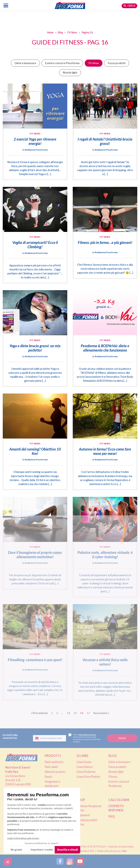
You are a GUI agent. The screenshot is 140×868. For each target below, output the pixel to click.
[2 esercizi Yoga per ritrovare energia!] (35, 132)
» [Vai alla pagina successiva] (101, 713)
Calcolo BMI (119, 800)
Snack (48, 777)
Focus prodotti (117, 767)
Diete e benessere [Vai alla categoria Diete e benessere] (25, 63)
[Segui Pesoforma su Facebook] (60, 861)
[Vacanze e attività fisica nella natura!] (105, 652)
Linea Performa (86, 772)
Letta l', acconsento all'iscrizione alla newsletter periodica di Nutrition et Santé (85, 738)
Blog (60, 32)
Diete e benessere (119, 762)
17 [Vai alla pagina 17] (88, 713)
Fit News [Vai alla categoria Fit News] (94, 63)
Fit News (72, 32)
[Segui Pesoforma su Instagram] (70, 861)
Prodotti (53, 756)
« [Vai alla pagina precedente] (39, 713)
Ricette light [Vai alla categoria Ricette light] (70, 72)
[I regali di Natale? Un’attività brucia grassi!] (105, 132)
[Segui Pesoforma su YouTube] (80, 861)
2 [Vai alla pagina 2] (57, 713)
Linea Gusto (84, 762)
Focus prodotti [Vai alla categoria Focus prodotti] (117, 63)
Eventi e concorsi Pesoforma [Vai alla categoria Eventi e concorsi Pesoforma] (62, 63)
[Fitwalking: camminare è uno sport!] (35, 652)
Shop (81, 800)
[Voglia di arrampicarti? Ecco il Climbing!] (35, 235)
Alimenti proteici (55, 772)
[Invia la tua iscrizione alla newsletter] (122, 738)
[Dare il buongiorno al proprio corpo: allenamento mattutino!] (35, 543)
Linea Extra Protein (88, 777)
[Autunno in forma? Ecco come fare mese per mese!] (105, 442)
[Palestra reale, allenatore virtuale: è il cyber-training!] (105, 547)
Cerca (129, 6)
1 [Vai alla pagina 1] (52, 713)
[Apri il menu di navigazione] (6, 5)
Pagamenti (83, 815)
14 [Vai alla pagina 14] (68, 713)
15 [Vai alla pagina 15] (75, 713)
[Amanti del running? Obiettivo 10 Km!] (35, 442)
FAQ (112, 816)
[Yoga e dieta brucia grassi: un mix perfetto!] (35, 338)
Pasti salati (51, 767)
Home (50, 32)
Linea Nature (85, 767)
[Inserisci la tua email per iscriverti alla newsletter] (49, 738)
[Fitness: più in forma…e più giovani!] (105, 233)
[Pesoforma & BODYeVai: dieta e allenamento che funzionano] (105, 338)
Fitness (113, 777)
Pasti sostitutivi (54, 762)
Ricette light (116, 772)
